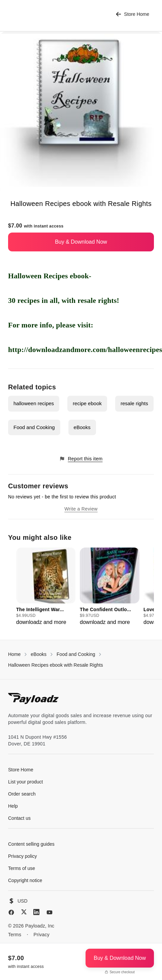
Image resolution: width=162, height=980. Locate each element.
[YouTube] (50, 912)
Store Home (133, 14)
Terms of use (22, 868)
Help (13, 806)
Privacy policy (23, 856)
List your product (26, 782)
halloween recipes (34, 403)
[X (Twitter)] (24, 912)
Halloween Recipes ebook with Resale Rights (56, 665)
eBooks (82, 427)
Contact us (19, 818)
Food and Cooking (34, 427)
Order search (22, 794)
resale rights (134, 403)
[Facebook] (11, 912)
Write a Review (81, 509)
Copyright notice (25, 880)
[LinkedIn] (36, 912)
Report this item (81, 459)
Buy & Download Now (81, 242)
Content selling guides (31, 844)
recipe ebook (87, 403)
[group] (46, 587)
